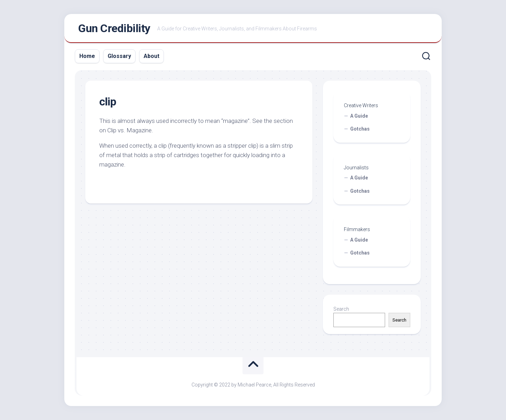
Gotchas (360, 129)
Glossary (119, 56)
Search (341, 309)
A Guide (359, 116)
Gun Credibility (114, 28)
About (151, 56)
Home (87, 56)
